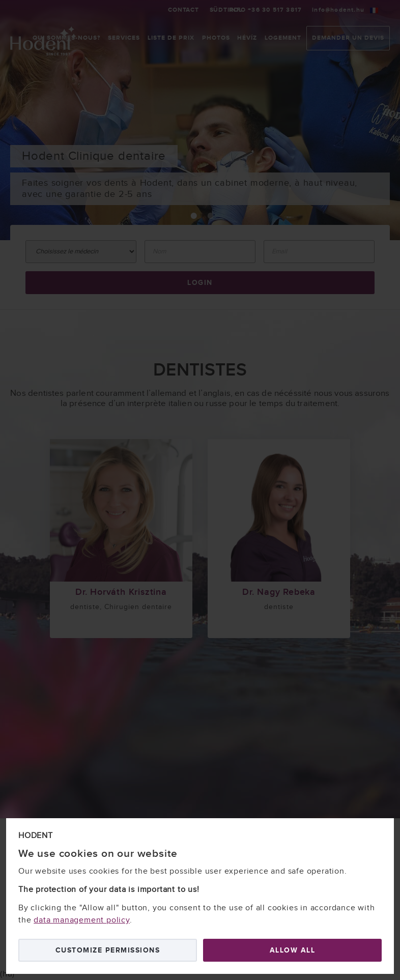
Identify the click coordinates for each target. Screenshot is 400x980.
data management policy (82, 920)
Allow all (293, 950)
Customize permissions (108, 950)
